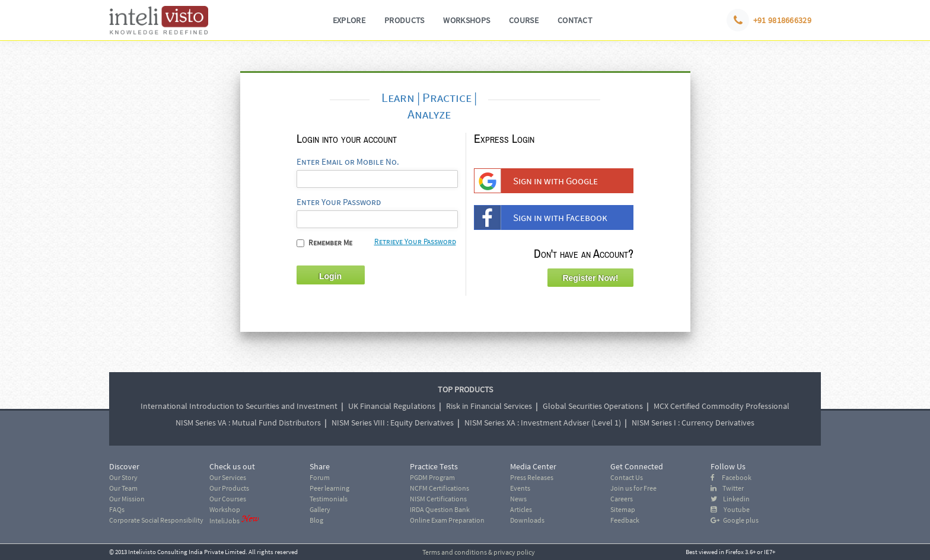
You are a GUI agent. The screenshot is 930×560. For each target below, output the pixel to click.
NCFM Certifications (439, 488)
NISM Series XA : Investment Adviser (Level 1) (543, 423)
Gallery (320, 509)
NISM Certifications (438, 499)
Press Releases (532, 477)
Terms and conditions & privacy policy (479, 552)
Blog (316, 520)
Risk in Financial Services (489, 406)
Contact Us (627, 477)
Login (330, 276)
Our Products (229, 488)
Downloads (527, 520)
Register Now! (590, 278)
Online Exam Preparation (447, 520)
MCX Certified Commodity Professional (722, 406)
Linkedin (730, 499)
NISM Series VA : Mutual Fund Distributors (248, 423)
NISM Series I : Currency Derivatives (693, 423)
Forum (320, 477)
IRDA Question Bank (440, 509)
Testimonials (329, 499)
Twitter (727, 488)
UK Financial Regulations (392, 406)
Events (520, 488)
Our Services (228, 477)
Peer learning (329, 488)
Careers (622, 499)
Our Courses (228, 499)
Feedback (625, 520)
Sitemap (623, 509)
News (518, 499)
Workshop (225, 509)
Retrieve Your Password (415, 241)
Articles (521, 509)
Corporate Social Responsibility (156, 520)
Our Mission (127, 499)
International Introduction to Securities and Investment (239, 406)
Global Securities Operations (593, 406)
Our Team (123, 488)
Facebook (731, 477)
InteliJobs (224, 521)
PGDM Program (432, 477)
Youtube (730, 509)
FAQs (117, 509)
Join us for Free (633, 488)
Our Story (123, 477)
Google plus (735, 520)
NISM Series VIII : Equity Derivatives (393, 423)
